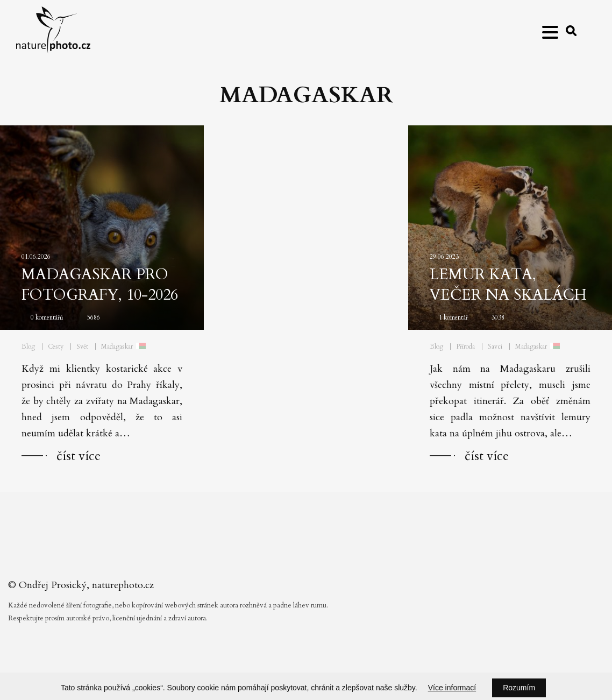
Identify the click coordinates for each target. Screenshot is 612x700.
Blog (28, 347)
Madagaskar (117, 347)
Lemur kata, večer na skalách (508, 285)
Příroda (465, 347)
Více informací (452, 688)
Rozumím (519, 688)
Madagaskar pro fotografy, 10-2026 (100, 285)
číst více (79, 456)
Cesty (56, 347)
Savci (495, 347)
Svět (82, 347)
